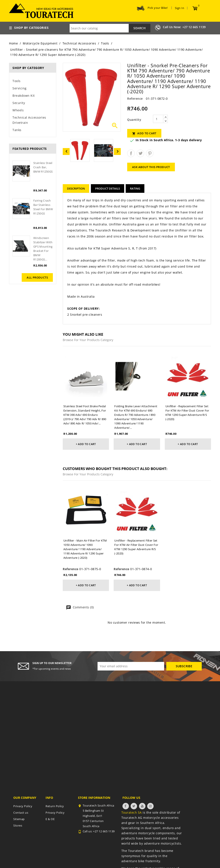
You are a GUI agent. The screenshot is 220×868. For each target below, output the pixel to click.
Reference (135, 99)
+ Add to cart (86, 444)
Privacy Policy (23, 806)
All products (37, 277)
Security (19, 103)
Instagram (150, 806)
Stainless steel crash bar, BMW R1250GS (43, 167)
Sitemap (19, 819)
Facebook (126, 806)
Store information (94, 798)
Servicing (20, 88)
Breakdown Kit (24, 96)
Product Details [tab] (108, 188)
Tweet (140, 153)
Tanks (17, 130)
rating (135, 188)
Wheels (18, 110)
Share (131, 153)
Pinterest (150, 153)
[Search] (110, 28)
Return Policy (55, 806)
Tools (17, 81)
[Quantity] (158, 119)
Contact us (21, 813)
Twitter (134, 806)
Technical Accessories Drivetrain (29, 120)
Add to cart (144, 133)
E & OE (50, 819)
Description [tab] (76, 188)
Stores (18, 825)
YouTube (142, 806)
